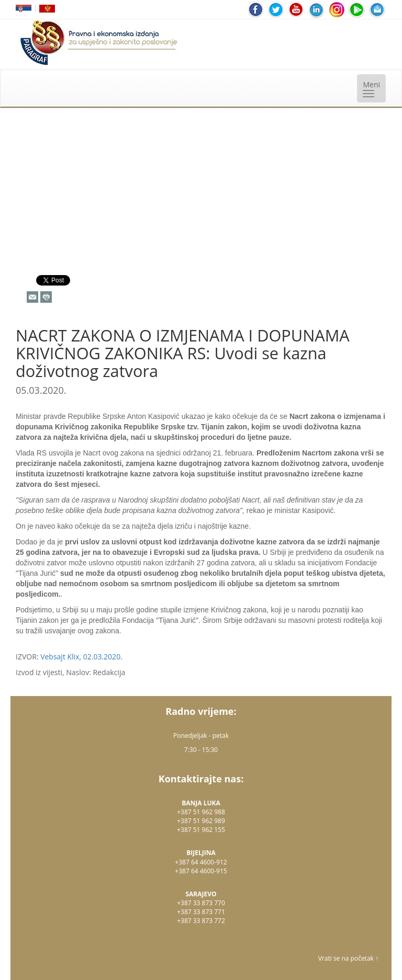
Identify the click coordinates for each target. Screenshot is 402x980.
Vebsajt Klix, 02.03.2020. (81, 657)
